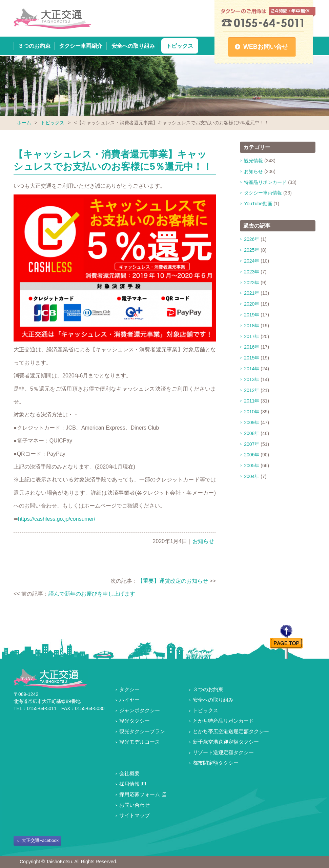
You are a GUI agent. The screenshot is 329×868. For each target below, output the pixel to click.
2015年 (252, 358)
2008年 (252, 433)
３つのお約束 (34, 46)
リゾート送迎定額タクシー (223, 752)
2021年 (252, 293)
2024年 (252, 261)
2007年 (252, 444)
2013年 (252, 379)
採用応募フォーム (140, 794)
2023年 (252, 272)
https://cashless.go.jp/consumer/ (57, 519)
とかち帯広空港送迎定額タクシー (231, 731)
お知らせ (203, 541)
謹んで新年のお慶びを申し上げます (92, 594)
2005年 (252, 466)
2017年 (252, 336)
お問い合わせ (135, 805)
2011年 (252, 401)
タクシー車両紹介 (81, 46)
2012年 (252, 390)
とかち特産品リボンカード (223, 721)
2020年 (252, 304)
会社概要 (129, 773)
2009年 (252, 422)
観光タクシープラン (142, 731)
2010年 (252, 412)
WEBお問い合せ (266, 47)
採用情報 (129, 784)
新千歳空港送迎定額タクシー (226, 742)
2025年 (252, 250)
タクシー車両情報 (263, 193)
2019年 (252, 315)
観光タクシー (135, 721)
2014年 (252, 369)
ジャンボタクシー (140, 710)
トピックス (180, 46)
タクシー (129, 689)
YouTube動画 (258, 204)
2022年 (252, 283)
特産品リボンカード (265, 182)
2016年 (252, 347)
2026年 (252, 239)
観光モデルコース (140, 742)
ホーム (24, 123)
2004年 (252, 476)
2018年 (252, 326)
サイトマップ (135, 815)
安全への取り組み (133, 46)
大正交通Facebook (40, 840)
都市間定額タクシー (216, 763)
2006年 (252, 455)
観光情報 (253, 161)
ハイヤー (129, 700)
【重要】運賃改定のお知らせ (173, 581)
